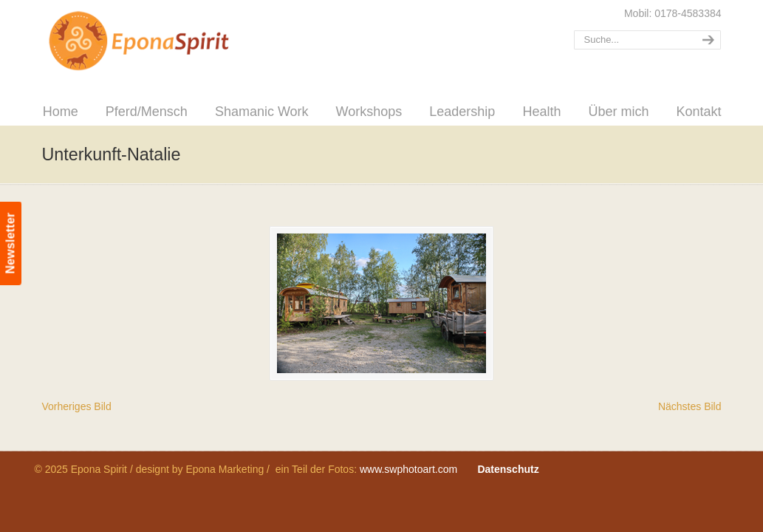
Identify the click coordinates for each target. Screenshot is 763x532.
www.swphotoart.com (408, 469)
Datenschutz (508, 469)
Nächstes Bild (690, 406)
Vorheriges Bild (77, 406)
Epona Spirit (171, 41)
